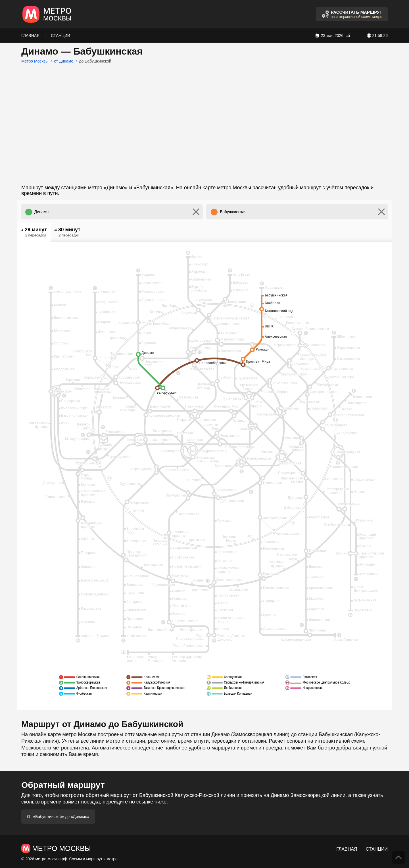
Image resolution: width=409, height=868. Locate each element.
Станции (60, 36)
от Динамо (64, 61)
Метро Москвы (35, 61)
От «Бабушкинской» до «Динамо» (58, 817)
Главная (30, 36)
